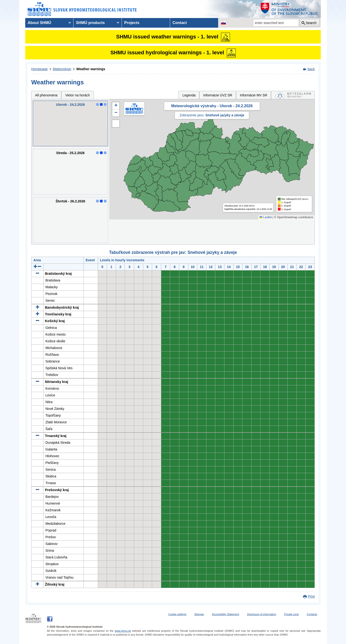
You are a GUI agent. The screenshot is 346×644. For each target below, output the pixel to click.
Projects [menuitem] (132, 23)
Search (311, 23)
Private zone (291, 614)
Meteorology (62, 69)
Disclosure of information (262, 614)
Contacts (312, 614)
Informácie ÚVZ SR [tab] (218, 95)
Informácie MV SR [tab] (253, 95)
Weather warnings (91, 69)
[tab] (293, 95)
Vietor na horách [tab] (77, 95)
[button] (116, 106)
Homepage (40, 69)
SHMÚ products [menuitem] (90, 23)
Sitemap (199, 614)
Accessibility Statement (226, 614)
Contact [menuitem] (180, 23)
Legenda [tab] (189, 95)
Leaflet (266, 217)
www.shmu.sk (123, 631)
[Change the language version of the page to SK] (223, 23)
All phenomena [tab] (46, 95)
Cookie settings (177, 614)
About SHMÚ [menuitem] (39, 23)
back (311, 69)
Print (311, 596)
